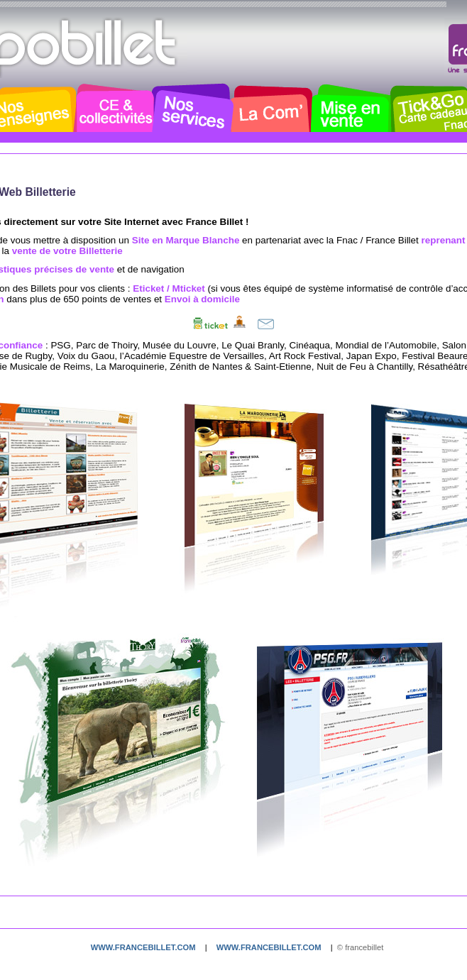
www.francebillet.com (143, 947)
